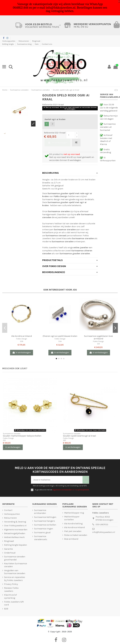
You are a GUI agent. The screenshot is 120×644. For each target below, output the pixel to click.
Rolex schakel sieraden (76, 535)
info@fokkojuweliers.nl (104, 532)
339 (22, 341)
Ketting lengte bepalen (16, 545)
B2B (6, 609)
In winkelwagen (58, 143)
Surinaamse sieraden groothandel (15, 558)
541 (98, 344)
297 (64, 440)
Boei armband (71, 539)
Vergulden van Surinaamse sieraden (15, 572)
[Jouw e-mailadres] (57, 480)
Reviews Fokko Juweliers (11, 590)
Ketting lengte (8, 44)
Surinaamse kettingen (45, 517)
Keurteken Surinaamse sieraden (16, 565)
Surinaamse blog (25, 44)
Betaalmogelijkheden (15, 533)
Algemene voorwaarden (16, 530)
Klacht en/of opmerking (10, 596)
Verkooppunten (9, 41)
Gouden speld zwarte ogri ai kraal (79, 436)
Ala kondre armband (22, 336)
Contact (8, 510)
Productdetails (70, 260)
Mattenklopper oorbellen (72, 518)
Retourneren (24, 41)
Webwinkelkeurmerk (14, 537)
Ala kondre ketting (73, 524)
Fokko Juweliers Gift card (14, 603)
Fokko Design (22, 339)
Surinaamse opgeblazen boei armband (98, 337)
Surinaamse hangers (45, 521)
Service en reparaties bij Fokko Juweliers (15, 579)
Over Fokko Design (70, 266)
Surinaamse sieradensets (41, 538)
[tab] (70, 173)
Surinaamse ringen (44, 529)
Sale (37, 44)
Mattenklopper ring (74, 513)
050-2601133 (102, 524)
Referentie (47, 105)
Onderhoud (10, 553)
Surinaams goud (42, 532)
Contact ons (47, 44)
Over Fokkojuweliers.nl (15, 526)
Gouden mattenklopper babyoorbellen (22, 436)
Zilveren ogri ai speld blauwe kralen (60, 336)
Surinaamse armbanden (40, 512)
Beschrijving (70, 173)
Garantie (8, 549)
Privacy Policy (11, 584)
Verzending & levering (15, 522)
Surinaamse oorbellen (45, 525)
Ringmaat (36, 41)
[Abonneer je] (86, 480)
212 (4, 440)
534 (60, 341)
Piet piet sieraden (73, 531)
